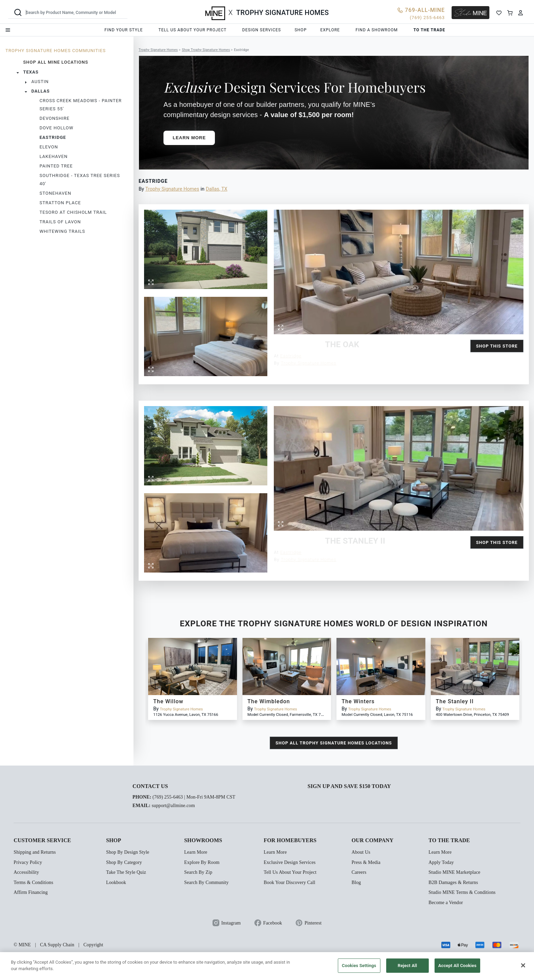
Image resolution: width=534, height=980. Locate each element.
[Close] (523, 965)
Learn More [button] (189, 138)
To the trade (429, 30)
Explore (330, 30)
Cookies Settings (359, 966)
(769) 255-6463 (168, 797)
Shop (301, 30)
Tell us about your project (192, 30)
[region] (267, 966)
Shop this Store (497, 346)
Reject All (407, 966)
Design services (262, 30)
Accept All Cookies (457, 966)
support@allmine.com (173, 806)
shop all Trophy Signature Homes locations (334, 743)
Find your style (124, 30)
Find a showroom (377, 30)
